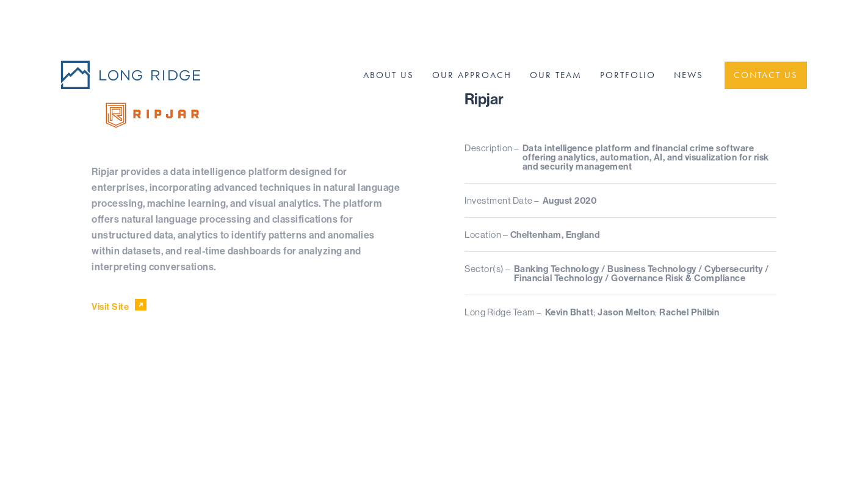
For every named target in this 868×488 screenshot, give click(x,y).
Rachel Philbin (689, 312)
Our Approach (472, 75)
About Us (389, 75)
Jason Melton (626, 312)
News (689, 75)
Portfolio (628, 75)
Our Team (556, 75)
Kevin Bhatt (570, 312)
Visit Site (119, 306)
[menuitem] (389, 75)
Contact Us (766, 75)
